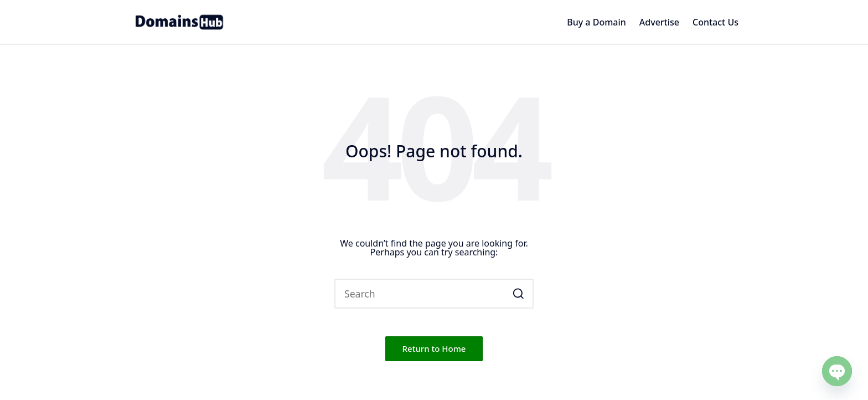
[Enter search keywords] (434, 294)
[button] (518, 294)
